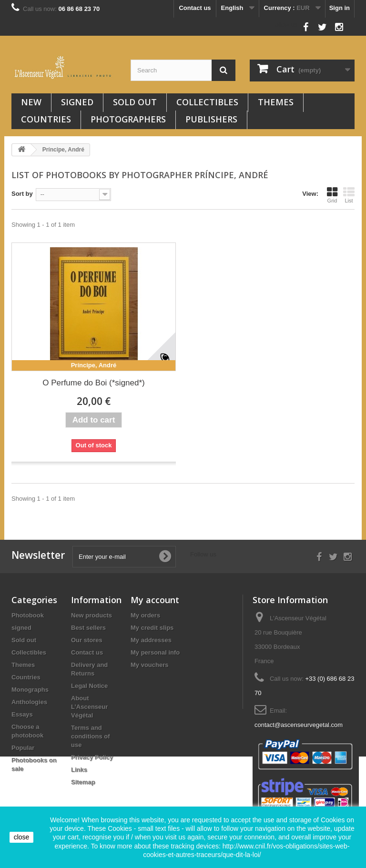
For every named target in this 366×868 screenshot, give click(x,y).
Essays (22, 714)
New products (91, 615)
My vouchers (149, 665)
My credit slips (152, 628)
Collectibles (207, 102)
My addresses (151, 640)
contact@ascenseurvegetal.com (299, 725)
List (349, 195)
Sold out (135, 102)
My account (155, 600)
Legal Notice (89, 686)
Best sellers (88, 628)
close (22, 837)
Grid (332, 195)
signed (77, 102)
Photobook (28, 615)
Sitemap (83, 782)
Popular (23, 748)
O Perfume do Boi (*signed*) (94, 383)
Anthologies (29, 702)
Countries (46, 119)
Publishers (211, 119)
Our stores (87, 640)
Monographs (30, 690)
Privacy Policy (92, 757)
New (31, 102)
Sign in (340, 8)
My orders (145, 615)
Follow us (284, 25)
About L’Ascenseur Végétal (89, 707)
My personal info (155, 652)
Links (79, 770)
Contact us (195, 8)
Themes (276, 102)
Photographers (128, 119)
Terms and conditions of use (91, 736)
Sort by (22, 194)
